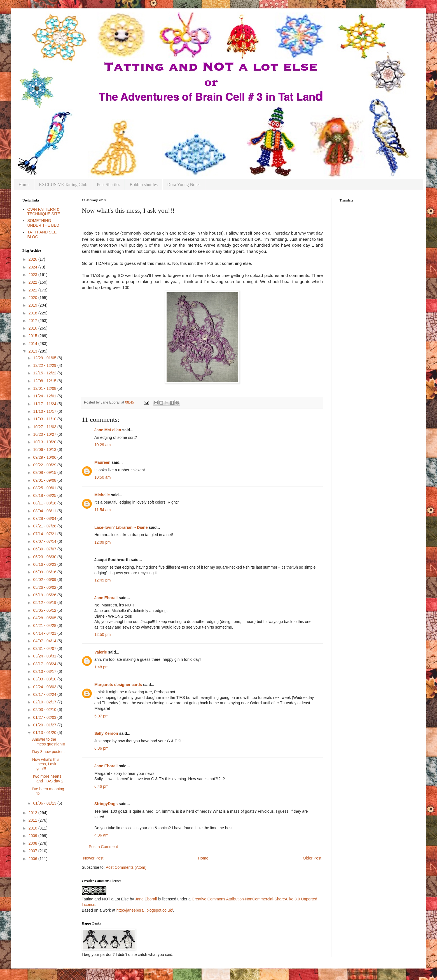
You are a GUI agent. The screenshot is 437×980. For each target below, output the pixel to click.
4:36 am (101, 835)
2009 (33, 836)
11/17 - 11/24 (45, 404)
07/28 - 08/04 (45, 518)
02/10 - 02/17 (45, 702)
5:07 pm (101, 716)
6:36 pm (101, 748)
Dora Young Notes (184, 185)
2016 (33, 328)
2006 (33, 859)
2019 (33, 305)
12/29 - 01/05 (45, 358)
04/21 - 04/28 (45, 625)
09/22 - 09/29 (45, 465)
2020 (33, 298)
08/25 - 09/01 (45, 488)
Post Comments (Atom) (126, 867)
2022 (33, 282)
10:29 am (102, 445)
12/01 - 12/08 (45, 388)
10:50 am (102, 477)
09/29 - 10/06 (45, 457)
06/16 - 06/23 (45, 564)
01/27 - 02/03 (45, 717)
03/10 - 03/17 (45, 671)
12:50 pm (102, 634)
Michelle (102, 495)
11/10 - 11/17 (45, 411)
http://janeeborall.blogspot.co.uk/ (145, 910)
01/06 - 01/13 (45, 803)
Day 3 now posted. (48, 752)
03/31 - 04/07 (45, 648)
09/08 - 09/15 (45, 472)
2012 (33, 813)
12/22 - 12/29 (45, 365)
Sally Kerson (106, 733)
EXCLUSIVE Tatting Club (63, 185)
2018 (33, 313)
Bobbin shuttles (144, 185)
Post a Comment (103, 847)
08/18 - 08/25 (45, 495)
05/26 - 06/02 (45, 587)
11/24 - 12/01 (45, 396)
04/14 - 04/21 (45, 633)
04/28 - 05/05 (45, 618)
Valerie (101, 652)
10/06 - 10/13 (45, 450)
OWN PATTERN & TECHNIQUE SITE (44, 212)
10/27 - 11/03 (45, 427)
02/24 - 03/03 (45, 687)
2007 (33, 851)
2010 (33, 828)
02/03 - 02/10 (45, 710)
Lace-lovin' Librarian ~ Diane (121, 527)
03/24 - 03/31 (45, 656)
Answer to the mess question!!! (49, 742)
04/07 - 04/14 (45, 641)
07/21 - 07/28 (45, 526)
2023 (33, 275)
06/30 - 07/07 (45, 549)
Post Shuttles (108, 185)
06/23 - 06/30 (45, 557)
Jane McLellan (108, 430)
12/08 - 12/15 (45, 381)
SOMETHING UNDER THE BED (43, 223)
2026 (33, 259)
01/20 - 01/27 (45, 725)
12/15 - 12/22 (45, 373)
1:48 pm (101, 667)
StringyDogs (106, 804)
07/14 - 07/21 (45, 534)
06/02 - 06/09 (45, 580)
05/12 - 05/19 (45, 603)
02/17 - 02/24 (45, 694)
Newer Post (93, 858)
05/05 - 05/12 (45, 610)
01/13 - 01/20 (45, 733)
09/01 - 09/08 (45, 480)
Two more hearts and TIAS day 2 (48, 779)
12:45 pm (102, 580)
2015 (33, 336)
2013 (33, 351)
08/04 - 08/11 (45, 511)
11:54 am (102, 510)
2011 (33, 820)
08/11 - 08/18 (45, 503)
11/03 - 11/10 (45, 419)
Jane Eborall (106, 598)
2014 (33, 344)
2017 (33, 321)
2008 (33, 843)
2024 (33, 267)
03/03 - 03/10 (45, 679)
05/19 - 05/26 (45, 595)
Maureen (102, 462)
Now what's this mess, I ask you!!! (46, 764)
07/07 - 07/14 (45, 541)
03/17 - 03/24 (45, 664)
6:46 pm (101, 786)
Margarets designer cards (118, 685)
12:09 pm (102, 542)
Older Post (312, 858)
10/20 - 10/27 (45, 434)
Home (24, 185)
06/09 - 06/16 (45, 572)
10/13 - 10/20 (45, 442)
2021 (33, 290)
